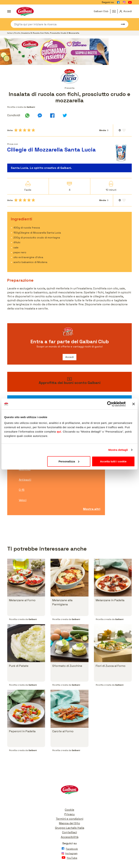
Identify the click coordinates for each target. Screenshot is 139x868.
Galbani (10, 33)
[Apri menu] (9, 11)
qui (59, 431)
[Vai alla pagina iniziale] (25, 11)
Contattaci (69, 832)
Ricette (18, 33)
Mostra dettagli (118, 450)
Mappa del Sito (69, 823)
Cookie (69, 810)
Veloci (23, 500)
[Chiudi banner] (134, 404)
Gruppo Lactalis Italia (70, 828)
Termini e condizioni (69, 819)
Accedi (69, 357)
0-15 (22, 490)
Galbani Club (101, 11)
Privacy (69, 814)
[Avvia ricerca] (121, 24)
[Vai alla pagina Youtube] (130, 2)
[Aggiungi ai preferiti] (122, 130)
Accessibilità (70, 837)
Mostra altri (92, 509)
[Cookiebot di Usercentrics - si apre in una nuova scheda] (110, 404)
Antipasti (25, 480)
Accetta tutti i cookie (113, 461)
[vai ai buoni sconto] (69, 382)
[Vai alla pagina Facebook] (118, 2)
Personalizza (69, 461)
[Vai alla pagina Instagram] (124, 2)
